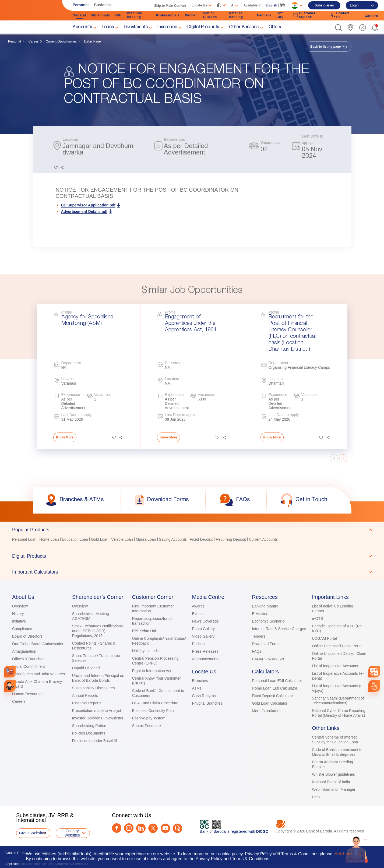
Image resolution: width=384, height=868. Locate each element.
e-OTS (317, 619)
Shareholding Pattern (90, 726)
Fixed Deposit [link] (201, 539)
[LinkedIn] (141, 828)
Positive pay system (149, 718)
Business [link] (102, 5)
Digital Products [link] (203, 27)
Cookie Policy (16, 853)
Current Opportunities (61, 41)
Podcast (199, 644)
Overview (20, 606)
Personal (14, 41)
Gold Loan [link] (100, 539)
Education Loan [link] (75, 539)
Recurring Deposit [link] (231, 539)
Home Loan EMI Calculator (274, 688)
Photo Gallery (203, 629)
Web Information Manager (334, 789)
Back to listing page (328, 47)
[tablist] (192, 551)
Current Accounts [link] (263, 539)
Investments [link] (136, 27)
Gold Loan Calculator (270, 703)
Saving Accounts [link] (173, 539)
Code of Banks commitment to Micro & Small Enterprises (337, 752)
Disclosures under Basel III (95, 741)
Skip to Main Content (170, 6)
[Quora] (177, 828)
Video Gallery (203, 636)
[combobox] (374, 672)
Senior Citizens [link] (210, 15)
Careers (19, 701)
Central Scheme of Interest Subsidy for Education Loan (335, 740)
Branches (200, 681)
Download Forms (266, 644)
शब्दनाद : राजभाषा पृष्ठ (268, 659)
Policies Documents (89, 733)
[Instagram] (129, 828)
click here (343, 854)
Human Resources (28, 694)
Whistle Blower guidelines (333, 774)
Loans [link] (108, 27)
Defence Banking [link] (236, 15)
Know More (65, 437)
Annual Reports (85, 695)
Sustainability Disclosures (94, 688)
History (18, 614)
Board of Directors (27, 636)
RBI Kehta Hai (144, 631)
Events (198, 614)
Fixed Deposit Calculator (272, 696)
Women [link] (191, 15)
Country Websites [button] (72, 833)
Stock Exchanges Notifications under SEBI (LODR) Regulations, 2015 (97, 631)
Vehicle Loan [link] (122, 539)
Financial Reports (87, 703)
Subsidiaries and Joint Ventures (38, 674)
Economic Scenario (268, 621)
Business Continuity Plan (153, 711)
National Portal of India (331, 782)
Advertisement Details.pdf (84, 212)
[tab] (192, 530)
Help (316, 797)
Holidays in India (146, 651)
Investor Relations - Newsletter (98, 718)
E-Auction (260, 614)
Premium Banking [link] (134, 15)
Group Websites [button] (33, 833)
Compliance (22, 629)
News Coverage (205, 621)
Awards (198, 606)
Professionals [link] (168, 15)
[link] (350, 28)
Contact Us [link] (340, 15)
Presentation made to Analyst (97, 711)
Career (33, 41)
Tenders (259, 636)
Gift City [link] (280, 15)
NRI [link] (119, 15)
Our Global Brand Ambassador (38, 644)
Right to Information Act (152, 671)
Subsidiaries (324, 5)
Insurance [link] (167, 27)
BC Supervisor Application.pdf (88, 205)
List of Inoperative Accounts (335, 666)
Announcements (205, 659)
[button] (338, 28)
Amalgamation (24, 651)
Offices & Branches (28, 659)
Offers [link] (275, 27)
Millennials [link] (101, 15)
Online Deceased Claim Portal (337, 646)
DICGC (262, 831)
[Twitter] (153, 828)
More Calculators (266, 711)
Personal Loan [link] (24, 539)
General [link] (79, 15)
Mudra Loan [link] (146, 539)
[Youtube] (165, 828)
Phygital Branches (207, 703)
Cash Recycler (204, 696)
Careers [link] (371, 16)
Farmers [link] (264, 15)
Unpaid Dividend (86, 668)
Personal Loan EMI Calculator (277, 681)
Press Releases (205, 651)
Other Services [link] (244, 27)
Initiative (19, 621)
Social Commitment (28, 666)
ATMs (197, 688)
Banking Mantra (265, 606)
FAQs (257, 651)
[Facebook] (117, 828)
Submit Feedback (147, 726)
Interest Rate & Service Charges (279, 629)
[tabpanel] (192, 540)
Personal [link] (81, 5)
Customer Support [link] (304, 15)
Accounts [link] (82, 27)
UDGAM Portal (324, 638)
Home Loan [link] (49, 539)
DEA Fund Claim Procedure (155, 703)
